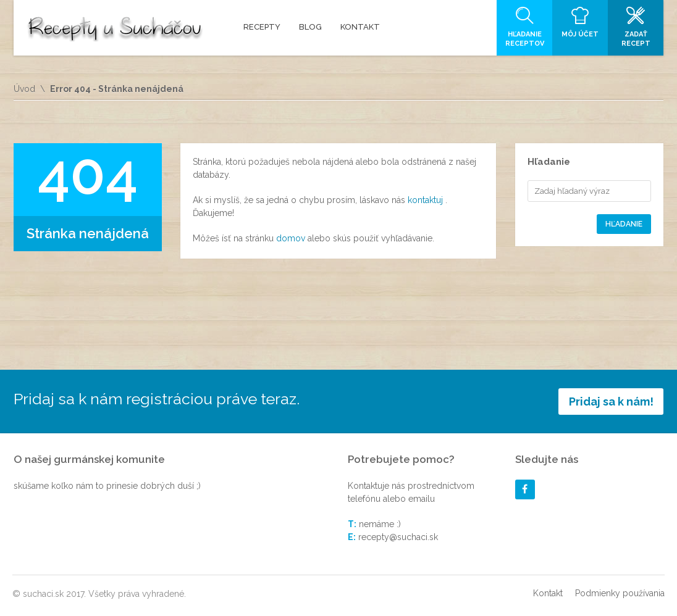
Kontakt (548, 593)
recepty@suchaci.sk (398, 537)
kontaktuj (427, 200)
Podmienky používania (620, 593)
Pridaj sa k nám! (611, 402)
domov (292, 238)
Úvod (24, 89)
